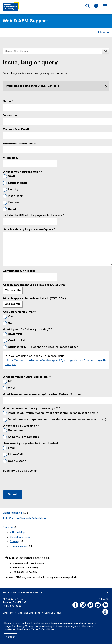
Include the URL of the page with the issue (32, 215)
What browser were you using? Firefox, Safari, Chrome (42, 394)
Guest (12, 209)
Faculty (13, 190)
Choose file (13, 291)
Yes (10, 317)
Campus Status (53, 613)
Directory (8, 613)
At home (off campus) (23, 437)
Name (7, 102)
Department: (12, 116)
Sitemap (15, 542)
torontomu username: (18, 144)
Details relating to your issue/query (28, 229)
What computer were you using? (26, 377)
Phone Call (15, 455)
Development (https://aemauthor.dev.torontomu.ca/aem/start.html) (57, 420)
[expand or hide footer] (107, 593)
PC (10, 382)
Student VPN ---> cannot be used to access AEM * (43, 347)
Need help (9, 527)
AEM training (17, 533)
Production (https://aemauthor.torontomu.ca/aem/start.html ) (53, 413)
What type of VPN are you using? (26, 329)
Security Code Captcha (19, 471)
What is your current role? (21, 172)
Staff (12, 176)
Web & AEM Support (25, 21)
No (10, 323)
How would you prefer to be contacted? (31, 443)
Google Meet (17, 461)
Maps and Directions (29, 613)
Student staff (18, 183)
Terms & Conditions (43, 629)
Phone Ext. (10, 158)
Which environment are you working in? (30, 408)
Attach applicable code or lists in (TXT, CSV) (34, 298)
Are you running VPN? (18, 312)
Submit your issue (20, 537)
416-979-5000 (13, 606)
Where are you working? (20, 426)
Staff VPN (15, 334)
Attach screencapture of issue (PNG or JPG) (35, 285)
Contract (14, 203)
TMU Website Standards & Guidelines (24, 518)
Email (12, 448)
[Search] (106, 51)
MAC (11, 388)
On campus (16, 430)
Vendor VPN (16, 341)
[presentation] (30, 480)
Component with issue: (19, 271)
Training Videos (19, 546)
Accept (11, 637)
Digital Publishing (12, 513)
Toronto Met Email (16, 130)
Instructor (15, 196)
